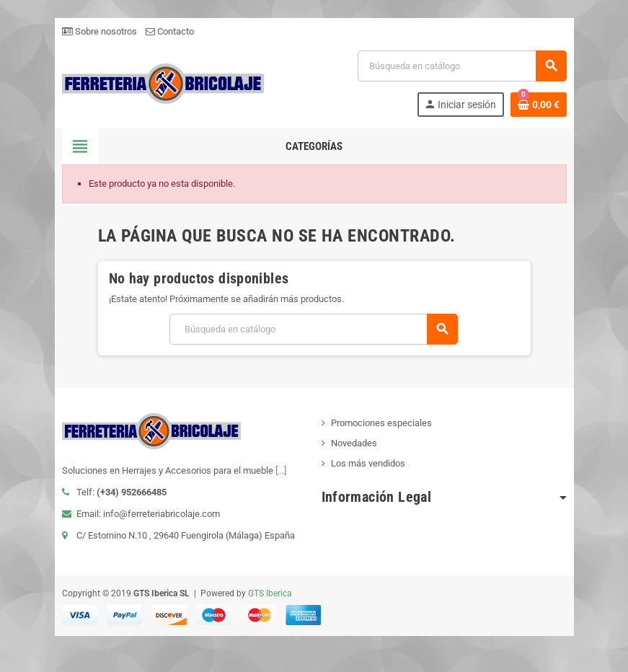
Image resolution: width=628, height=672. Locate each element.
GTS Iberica (270, 593)
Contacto (170, 31)
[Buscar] (461, 66)
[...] (281, 470)
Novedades (354, 443)
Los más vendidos (368, 463)
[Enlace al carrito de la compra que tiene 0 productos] (539, 105)
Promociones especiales (381, 423)
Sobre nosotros (99, 31)
